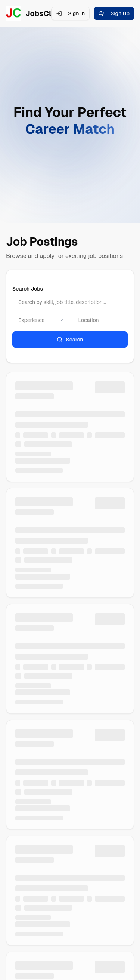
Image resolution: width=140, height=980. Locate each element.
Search (70, 340)
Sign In (70, 13)
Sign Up (114, 13)
